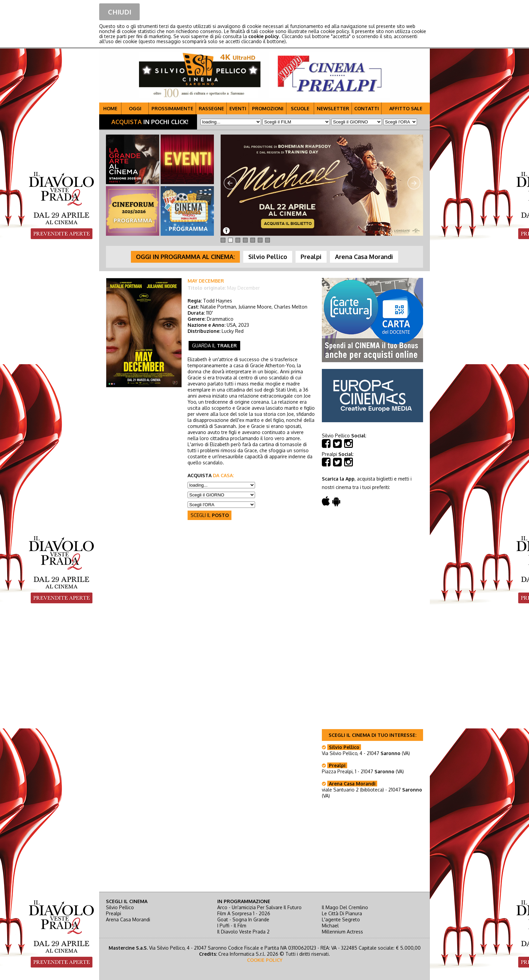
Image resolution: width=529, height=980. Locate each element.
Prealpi (114, 913)
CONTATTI (367, 108)
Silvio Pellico (120, 907)
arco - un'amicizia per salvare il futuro (259, 907)
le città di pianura (342, 913)
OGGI (135, 108)
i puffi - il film (232, 926)
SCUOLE (300, 108)
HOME (110, 108)
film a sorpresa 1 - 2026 (244, 913)
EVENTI (238, 108)
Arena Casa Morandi (128, 919)
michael (330, 926)
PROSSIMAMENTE (172, 108)
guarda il (214, 345)
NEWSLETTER (333, 108)
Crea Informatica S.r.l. (242, 954)
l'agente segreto (341, 919)
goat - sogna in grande (243, 919)
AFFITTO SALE (406, 108)
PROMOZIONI (268, 108)
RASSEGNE (211, 108)
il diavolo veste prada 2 (243, 932)
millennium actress (342, 932)
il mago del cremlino (345, 907)
